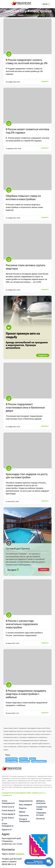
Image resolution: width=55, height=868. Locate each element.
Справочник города (42, 808)
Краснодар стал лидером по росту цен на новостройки (27, 476)
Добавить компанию (41, 802)
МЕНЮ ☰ (46, 4)
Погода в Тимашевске (24, 820)
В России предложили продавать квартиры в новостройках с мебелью (26, 694)
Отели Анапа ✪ (8, 810)
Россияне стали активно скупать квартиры (25, 267)
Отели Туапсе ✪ (8, 819)
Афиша (22, 812)
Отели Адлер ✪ (8, 814)
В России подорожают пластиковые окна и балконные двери (25, 407)
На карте (13, 569)
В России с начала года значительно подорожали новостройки (22, 624)
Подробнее (45, 81)
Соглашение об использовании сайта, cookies (20, 793)
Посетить (44, 569)
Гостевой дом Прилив (18, 549)
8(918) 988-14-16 (9, 864)
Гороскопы (24, 815)
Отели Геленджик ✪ (8, 825)
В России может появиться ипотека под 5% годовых (27, 131)
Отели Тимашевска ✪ (8, 802)
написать (20, 854)
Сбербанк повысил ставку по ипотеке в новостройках (23, 197)
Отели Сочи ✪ (8, 807)
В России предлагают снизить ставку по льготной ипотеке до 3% (27, 61)
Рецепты (23, 808)
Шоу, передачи (25, 804)
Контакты (40, 819)
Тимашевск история (41, 814)
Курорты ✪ (7, 829)
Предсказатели (26, 801)
